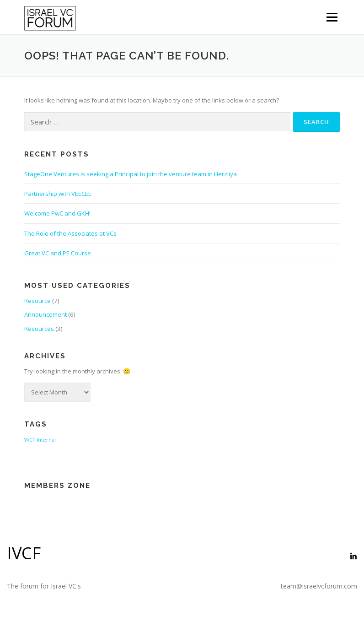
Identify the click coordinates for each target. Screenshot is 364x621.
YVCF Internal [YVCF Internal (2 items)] (40, 440)
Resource (37, 301)
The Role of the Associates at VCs (70, 233)
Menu (332, 17)
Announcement (45, 314)
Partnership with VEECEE (58, 194)
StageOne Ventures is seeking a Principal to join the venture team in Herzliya (131, 174)
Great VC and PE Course (58, 253)
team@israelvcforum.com (319, 586)
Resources (39, 329)
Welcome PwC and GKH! (57, 213)
